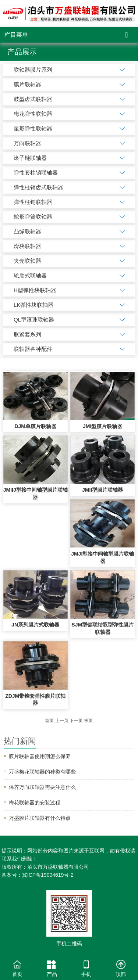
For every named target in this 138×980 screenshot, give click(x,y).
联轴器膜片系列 (33, 70)
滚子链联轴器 (30, 158)
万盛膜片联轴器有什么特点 (40, 818)
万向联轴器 (27, 143)
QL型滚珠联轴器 (34, 320)
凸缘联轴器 (27, 231)
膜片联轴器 (27, 84)
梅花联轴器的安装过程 (35, 803)
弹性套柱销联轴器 (36, 173)
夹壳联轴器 (27, 261)
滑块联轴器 (27, 246)
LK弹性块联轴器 (33, 305)
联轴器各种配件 (33, 349)
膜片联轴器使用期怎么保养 (40, 756)
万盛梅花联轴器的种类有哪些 (42, 772)
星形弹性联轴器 (33, 128)
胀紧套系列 (27, 334)
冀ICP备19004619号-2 (48, 875)
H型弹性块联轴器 (35, 290)
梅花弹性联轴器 (33, 114)
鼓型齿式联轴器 (33, 99)
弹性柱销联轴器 (33, 202)
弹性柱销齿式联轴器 (38, 187)
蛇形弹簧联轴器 (33, 217)
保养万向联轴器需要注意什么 (42, 787)
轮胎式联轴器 (30, 275)
